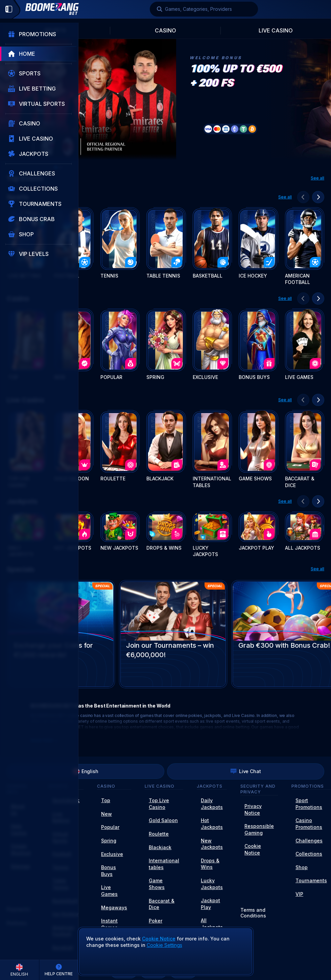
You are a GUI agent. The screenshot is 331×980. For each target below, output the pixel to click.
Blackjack (160, 847)
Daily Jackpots (212, 804)
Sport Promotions (309, 804)
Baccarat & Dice (162, 904)
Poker (156, 921)
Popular (110, 827)
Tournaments (311, 880)
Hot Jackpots (212, 824)
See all (317, 178)
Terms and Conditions (253, 913)
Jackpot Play (210, 904)
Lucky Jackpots (212, 884)
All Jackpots (212, 924)
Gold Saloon (163, 820)
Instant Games (109, 924)
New (107, 814)
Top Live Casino (159, 804)
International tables (164, 864)
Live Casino (276, 30)
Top (106, 800)
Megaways (114, 907)
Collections (309, 854)
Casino (165, 30)
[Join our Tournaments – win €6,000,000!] (173, 634)
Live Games (109, 891)
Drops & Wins (210, 864)
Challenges (309, 841)
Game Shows (157, 884)
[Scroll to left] (303, 197)
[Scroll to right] (318, 197)
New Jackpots (212, 844)
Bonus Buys (109, 871)
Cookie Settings (164, 945)
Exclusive (112, 854)
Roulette (159, 834)
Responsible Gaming (259, 829)
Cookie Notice (253, 849)
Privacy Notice (253, 809)
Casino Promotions (309, 824)
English (86, 771)
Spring (109, 841)
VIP (299, 894)
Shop (302, 867)
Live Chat (246, 771)
